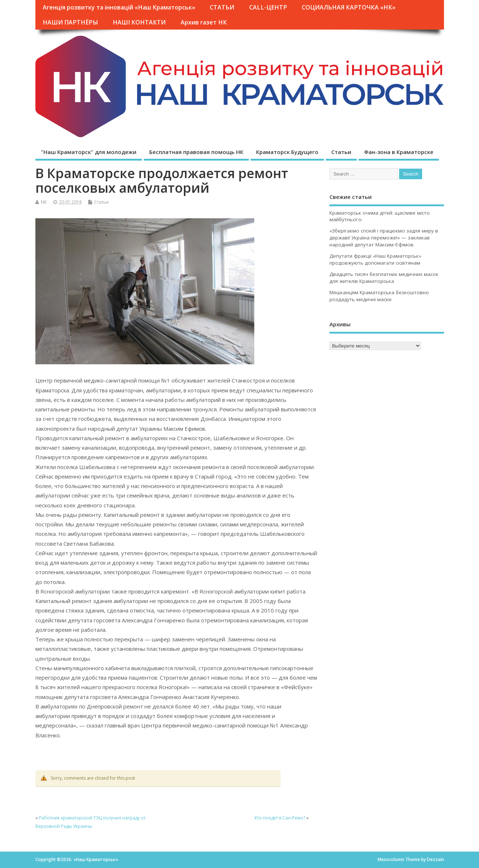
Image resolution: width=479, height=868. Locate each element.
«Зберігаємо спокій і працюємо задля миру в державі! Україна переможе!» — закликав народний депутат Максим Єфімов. (384, 238)
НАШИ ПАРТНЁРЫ (70, 22)
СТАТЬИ (222, 7)
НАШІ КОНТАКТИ (139, 22)
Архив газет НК (204, 22)
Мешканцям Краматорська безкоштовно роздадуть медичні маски (379, 296)
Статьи (341, 152)
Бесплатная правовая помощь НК (196, 152)
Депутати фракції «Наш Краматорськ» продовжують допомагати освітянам (375, 259)
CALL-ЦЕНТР (268, 7)
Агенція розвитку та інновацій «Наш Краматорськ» (119, 7)
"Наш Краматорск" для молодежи (89, 152)
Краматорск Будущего (287, 152)
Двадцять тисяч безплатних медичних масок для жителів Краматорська (384, 278)
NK (44, 202)
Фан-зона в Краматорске (399, 152)
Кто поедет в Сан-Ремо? (280, 818)
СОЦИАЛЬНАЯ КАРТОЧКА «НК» (349, 7)
